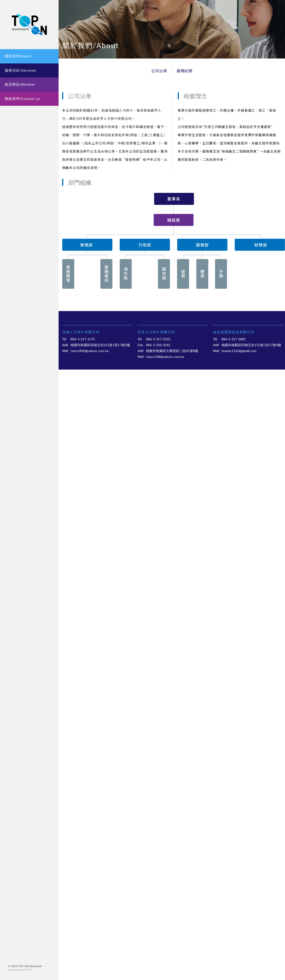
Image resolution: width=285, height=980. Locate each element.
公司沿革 (159, 71)
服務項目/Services (21, 70)
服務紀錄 (185, 71)
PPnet (28, 970)
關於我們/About (18, 56)
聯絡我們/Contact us (22, 99)
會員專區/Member (20, 84)
